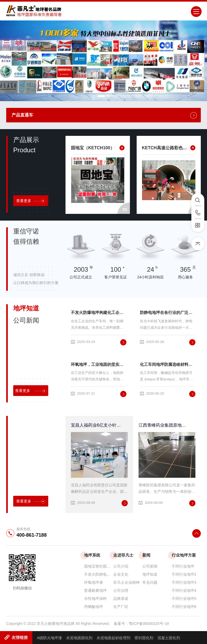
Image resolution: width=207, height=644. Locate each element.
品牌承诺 (121, 599)
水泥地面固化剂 (79, 638)
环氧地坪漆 (94, 582)
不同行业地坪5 (184, 599)
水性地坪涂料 (95, 599)
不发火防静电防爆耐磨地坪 (99, 574)
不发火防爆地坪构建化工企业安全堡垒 (99, 312)
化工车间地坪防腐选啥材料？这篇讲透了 (168, 364)
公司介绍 (121, 566)
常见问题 (150, 582)
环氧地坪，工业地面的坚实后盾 (99, 364)
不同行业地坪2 (184, 574)
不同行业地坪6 (184, 607)
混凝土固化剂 (169, 638)
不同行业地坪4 (184, 590)
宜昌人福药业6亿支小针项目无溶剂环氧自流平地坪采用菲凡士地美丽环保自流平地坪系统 (96, 425)
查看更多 (31, 201)
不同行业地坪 (183, 566)
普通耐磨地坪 (95, 590)
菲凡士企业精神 (126, 582)
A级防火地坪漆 (49, 638)
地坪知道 (150, 574)
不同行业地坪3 (184, 582)
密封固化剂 (144, 638)
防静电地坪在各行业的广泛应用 (168, 312)
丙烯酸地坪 (94, 607)
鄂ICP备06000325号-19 (149, 624)
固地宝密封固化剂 (99, 566)
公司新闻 (150, 566)
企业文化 (121, 574)
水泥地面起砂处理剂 (113, 638)
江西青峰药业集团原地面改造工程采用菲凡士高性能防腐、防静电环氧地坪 (164, 425)
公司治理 (121, 590)
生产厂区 (121, 607)
